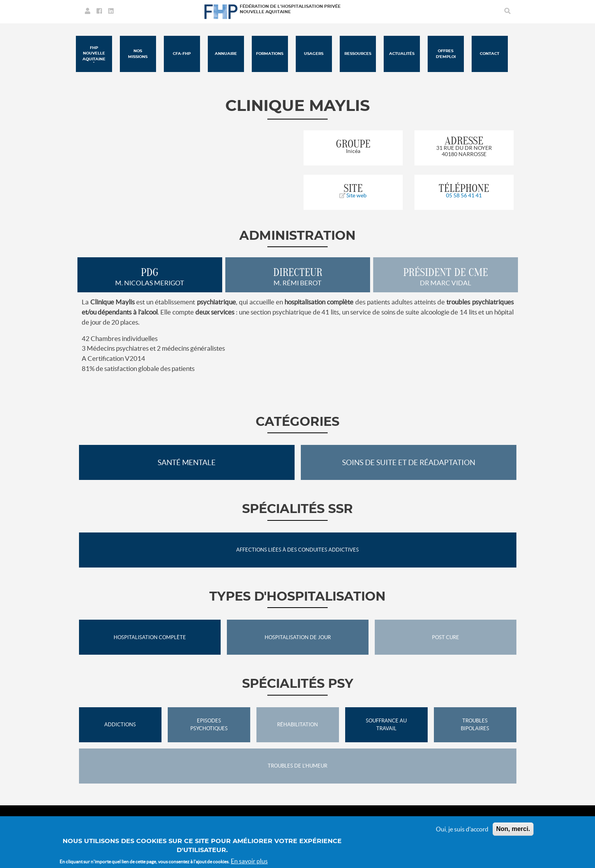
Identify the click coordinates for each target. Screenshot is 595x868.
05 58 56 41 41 (464, 195)
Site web (353, 195)
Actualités (402, 54)
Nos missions (138, 54)
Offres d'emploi (446, 54)
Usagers (314, 54)
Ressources (358, 54)
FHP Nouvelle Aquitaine (94, 54)
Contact (490, 54)
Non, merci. (513, 829)
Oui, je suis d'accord (462, 829)
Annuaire (226, 54)
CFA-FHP (182, 54)
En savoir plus (249, 861)
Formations (270, 54)
